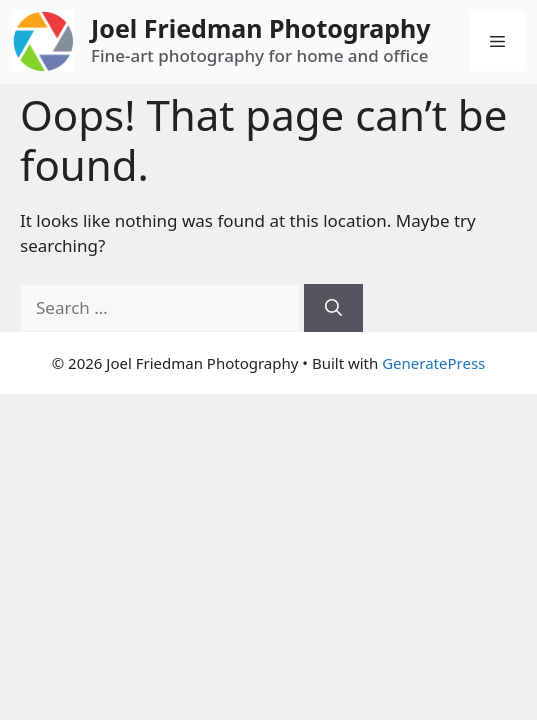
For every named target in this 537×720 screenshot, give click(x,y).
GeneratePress (433, 363)
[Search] (333, 308)
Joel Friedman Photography (261, 28)
